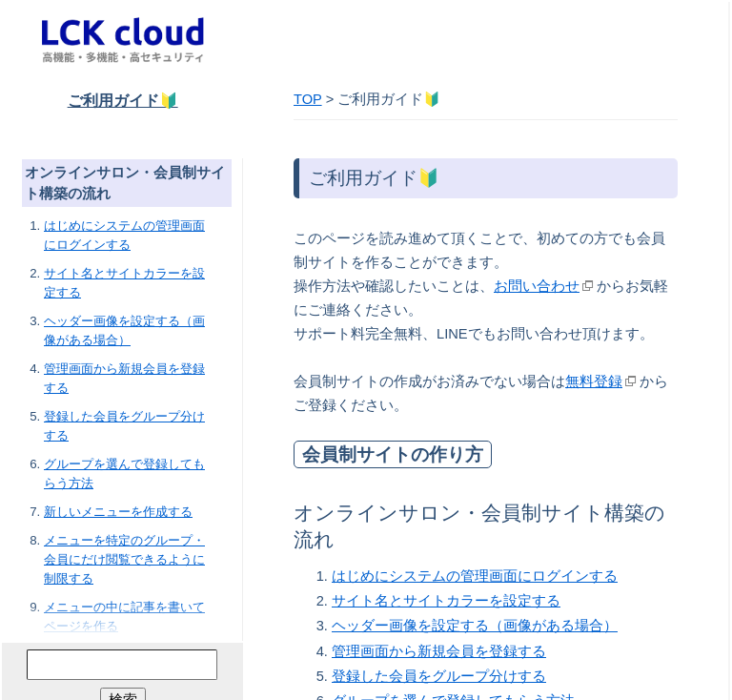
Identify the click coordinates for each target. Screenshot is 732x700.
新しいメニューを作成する (118, 512)
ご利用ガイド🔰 (123, 101)
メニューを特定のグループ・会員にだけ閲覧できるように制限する (124, 559)
